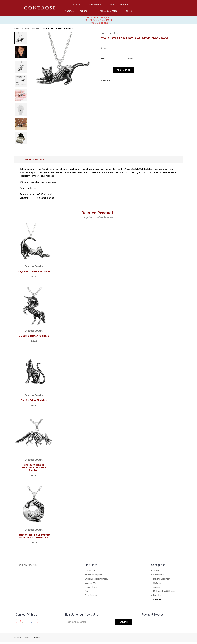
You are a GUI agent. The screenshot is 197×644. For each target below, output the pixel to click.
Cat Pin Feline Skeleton (34, 402)
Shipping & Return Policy (96, 580)
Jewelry (78, 5)
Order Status (91, 597)
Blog (87, 593)
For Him (129, 11)
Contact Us (90, 585)
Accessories (96, 5)
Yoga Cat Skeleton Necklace (34, 273)
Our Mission (90, 572)
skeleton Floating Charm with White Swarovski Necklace (34, 538)
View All (157, 601)
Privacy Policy (91, 589)
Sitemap (36, 639)
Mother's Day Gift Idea (107, 11)
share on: (105, 80)
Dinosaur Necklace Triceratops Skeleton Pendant (34, 469)
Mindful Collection (120, 5)
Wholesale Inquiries (94, 576)
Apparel (85, 11)
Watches (69, 11)
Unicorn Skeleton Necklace (34, 338)
